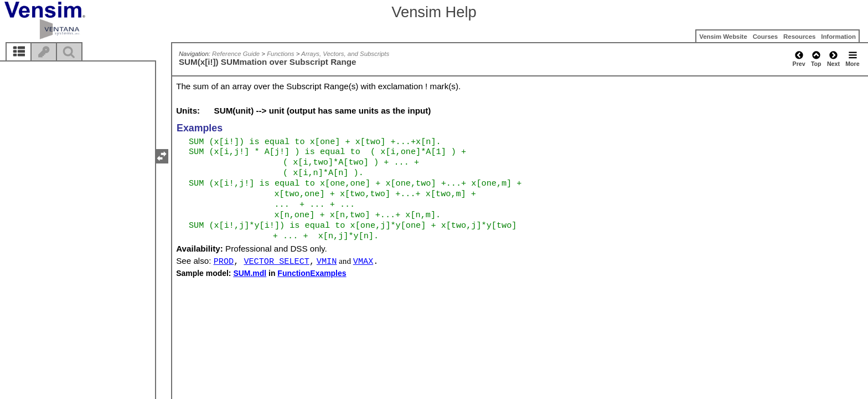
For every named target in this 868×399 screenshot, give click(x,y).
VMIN (327, 262)
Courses (766, 37)
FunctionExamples (312, 273)
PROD (224, 262)
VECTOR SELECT (276, 262)
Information (838, 37)
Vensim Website (723, 37)
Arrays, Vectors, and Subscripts (345, 54)
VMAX (363, 262)
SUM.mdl (250, 273)
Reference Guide (236, 54)
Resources (799, 37)
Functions (280, 54)
